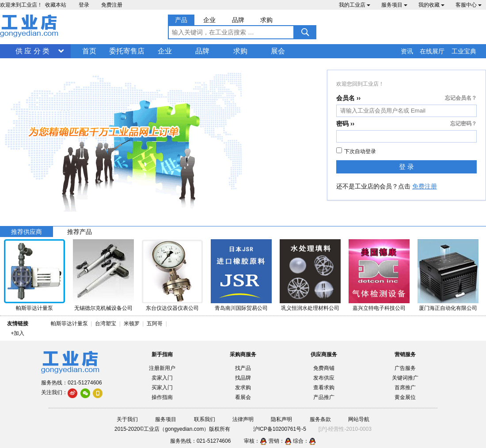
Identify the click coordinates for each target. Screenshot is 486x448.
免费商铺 (324, 368)
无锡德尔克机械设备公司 (103, 308)
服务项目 (394, 5)
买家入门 (162, 388)
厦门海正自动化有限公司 (448, 308)
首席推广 (405, 388)
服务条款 (320, 419)
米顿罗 (133, 324)
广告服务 (405, 368)
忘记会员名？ (461, 98)
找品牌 (243, 378)
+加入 (17, 333)
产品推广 (324, 397)
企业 (165, 51)
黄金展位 (405, 397)
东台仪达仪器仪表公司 (172, 308)
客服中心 (469, 5)
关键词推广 (405, 378)
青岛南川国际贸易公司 (241, 308)
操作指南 (162, 397)
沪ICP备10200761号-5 (280, 429)
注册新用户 (162, 368)
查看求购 (324, 388)
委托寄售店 (127, 51)
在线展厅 (432, 51)
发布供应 (324, 378)
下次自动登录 (356, 151)
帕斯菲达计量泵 (34, 308)
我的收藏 (431, 5)
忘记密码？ (463, 124)
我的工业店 (355, 5)
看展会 (243, 397)
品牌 (202, 51)
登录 (84, 5)
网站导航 (359, 419)
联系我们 (205, 419)
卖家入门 (162, 378)
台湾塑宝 (106, 324)
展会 (278, 51)
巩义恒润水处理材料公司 (310, 308)
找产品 (243, 368)
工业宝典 (464, 51)
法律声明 (243, 419)
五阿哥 (155, 324)
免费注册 (112, 5)
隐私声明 (281, 419)
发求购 (243, 388)
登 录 (406, 167)
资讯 (407, 51)
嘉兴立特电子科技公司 (379, 308)
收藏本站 (56, 5)
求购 (240, 51)
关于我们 (127, 419)
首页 (89, 51)
